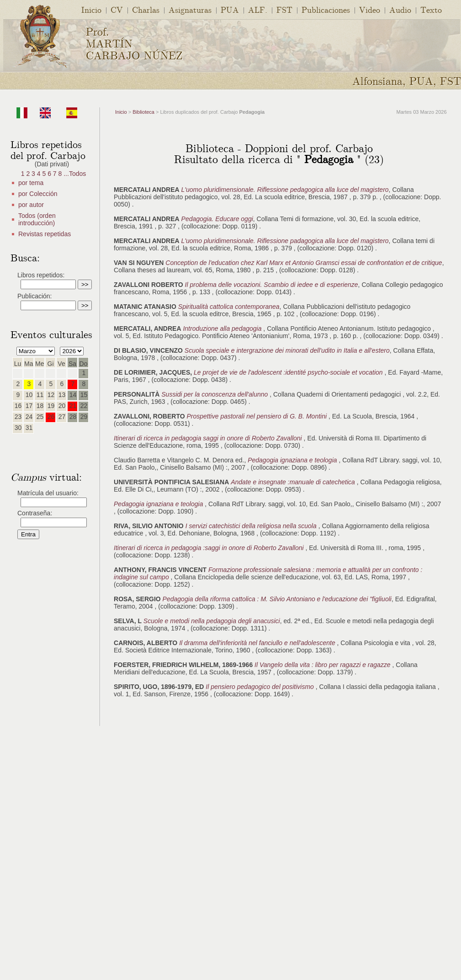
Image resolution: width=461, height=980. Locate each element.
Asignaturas (190, 9)
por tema (31, 183)
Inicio (91, 9)
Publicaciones (326, 9)
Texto (431, 9)
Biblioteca (143, 112)
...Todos (75, 174)
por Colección (38, 194)
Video (370, 9)
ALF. (258, 9)
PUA (230, 9)
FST (284, 9)
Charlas (146, 9)
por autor (31, 205)
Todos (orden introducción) (37, 219)
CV (117, 9)
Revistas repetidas (45, 234)
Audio (400, 9)
